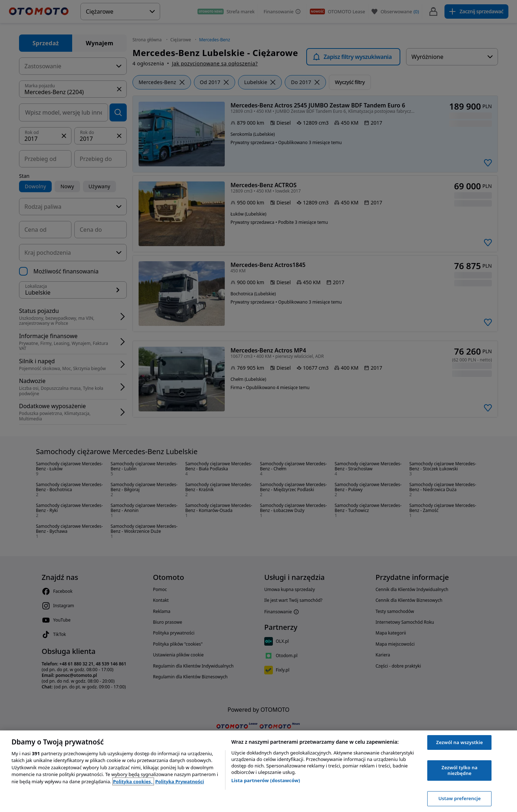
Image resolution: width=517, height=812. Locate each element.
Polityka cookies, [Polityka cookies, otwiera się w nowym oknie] (133, 781)
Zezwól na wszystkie (460, 742)
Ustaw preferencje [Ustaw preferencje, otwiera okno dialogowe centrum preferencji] (460, 798)
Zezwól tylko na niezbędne (460, 770)
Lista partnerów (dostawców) (266, 780)
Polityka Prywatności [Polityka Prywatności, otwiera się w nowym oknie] (180, 781)
